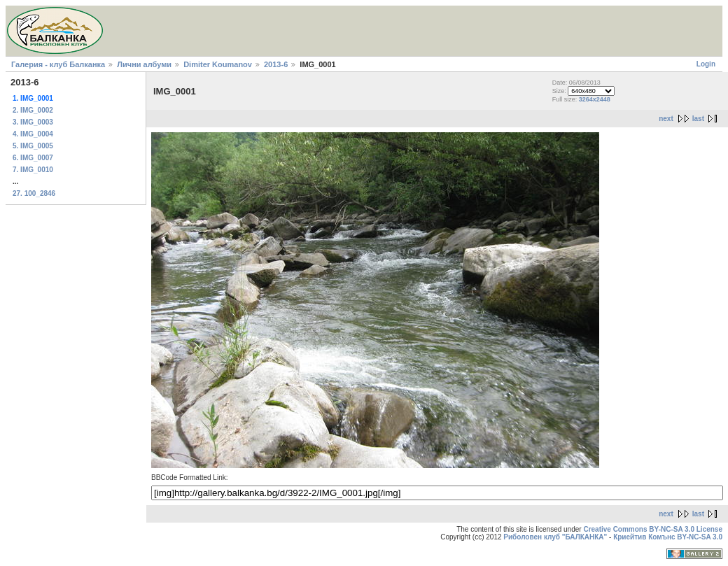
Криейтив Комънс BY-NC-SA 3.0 (668, 537)
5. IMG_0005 (33, 146)
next (666, 119)
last (698, 119)
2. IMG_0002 (33, 110)
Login (706, 64)
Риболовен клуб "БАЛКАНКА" (555, 537)
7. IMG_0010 (33, 170)
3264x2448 (595, 99)
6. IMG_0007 (33, 158)
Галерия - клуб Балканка (58, 64)
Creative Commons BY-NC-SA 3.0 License (653, 529)
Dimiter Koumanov (218, 64)
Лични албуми (144, 64)
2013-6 (276, 64)
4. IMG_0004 (33, 134)
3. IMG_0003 (33, 122)
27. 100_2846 (34, 193)
